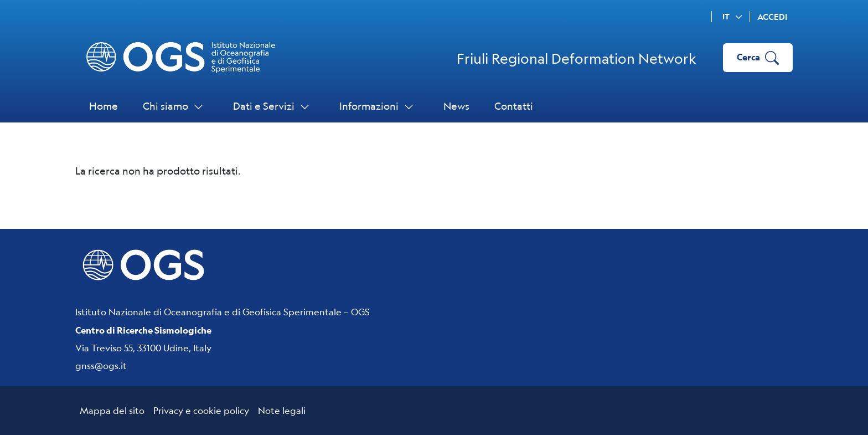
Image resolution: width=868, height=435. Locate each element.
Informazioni (379, 106)
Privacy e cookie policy (201, 410)
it (734, 16)
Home (104, 106)
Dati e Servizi (274, 106)
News (456, 106)
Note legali (282, 410)
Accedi (772, 17)
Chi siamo (175, 106)
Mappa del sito (112, 410)
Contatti (514, 106)
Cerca (758, 58)
